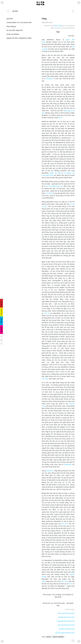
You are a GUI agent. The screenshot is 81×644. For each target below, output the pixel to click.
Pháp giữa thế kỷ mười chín (66, 621)
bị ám (71, 584)
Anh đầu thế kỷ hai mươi (67, 629)
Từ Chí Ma (49, 193)
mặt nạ (47, 313)
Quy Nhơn (10, 19)
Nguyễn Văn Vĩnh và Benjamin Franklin (19, 38)
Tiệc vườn (45, 379)
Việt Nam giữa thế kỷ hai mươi (65, 633)
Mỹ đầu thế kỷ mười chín (66, 617)
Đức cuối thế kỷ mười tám (66, 613)
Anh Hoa (49, 637)
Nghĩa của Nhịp (55, 173)
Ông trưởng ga (11, 26)
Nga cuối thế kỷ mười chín (66, 625)
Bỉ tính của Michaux (13, 34)
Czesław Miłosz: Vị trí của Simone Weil (19, 22)
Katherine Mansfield (58, 637)
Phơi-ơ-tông (58, 26)
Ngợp (43, 581)
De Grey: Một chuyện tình (15, 30)
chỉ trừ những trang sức (54, 186)
